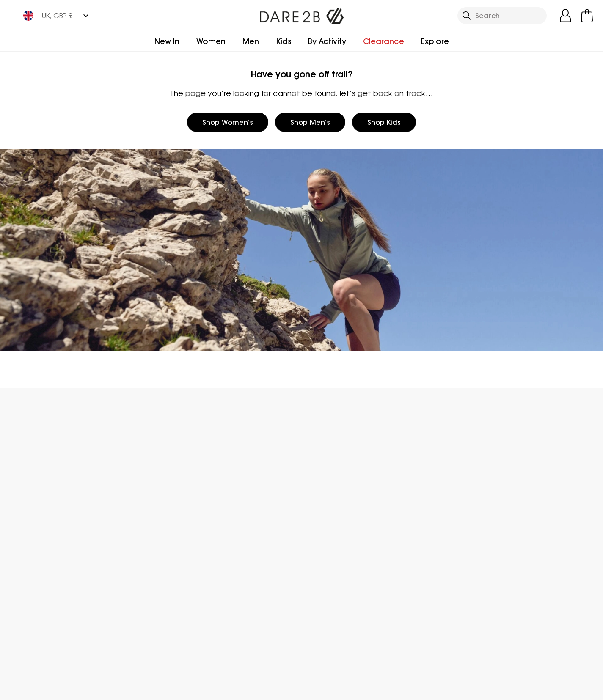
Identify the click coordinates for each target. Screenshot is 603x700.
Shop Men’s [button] (310, 122)
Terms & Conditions (418, 688)
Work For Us (226, 511)
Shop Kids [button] (384, 122)
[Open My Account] (565, 16)
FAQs (123, 483)
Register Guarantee (335, 497)
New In (167, 41)
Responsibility (230, 538)
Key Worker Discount (336, 551)
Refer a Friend (325, 592)
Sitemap (222, 598)
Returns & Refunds (51, 483)
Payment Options (331, 565)
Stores (218, 497)
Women (211, 41)
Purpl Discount (325, 538)
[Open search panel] (502, 16)
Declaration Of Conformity (233, 580)
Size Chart (319, 511)
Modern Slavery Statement (234, 556)
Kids (284, 41)
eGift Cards (321, 470)
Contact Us (489, 407)
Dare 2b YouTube (282, 650)
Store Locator (318, 407)
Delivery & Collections (57, 470)
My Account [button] (147, 407)
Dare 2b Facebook (248, 650)
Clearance (384, 41)
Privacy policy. (506, 496)
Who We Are (228, 470)
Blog (215, 483)
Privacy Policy (494, 688)
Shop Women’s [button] (228, 122)
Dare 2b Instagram (265, 650)
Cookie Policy (560, 688)
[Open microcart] (587, 16)
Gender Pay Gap (236, 524)
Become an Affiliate (335, 605)
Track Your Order (48, 497)
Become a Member (334, 483)
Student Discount (331, 524)
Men (251, 41)
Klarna (312, 578)
